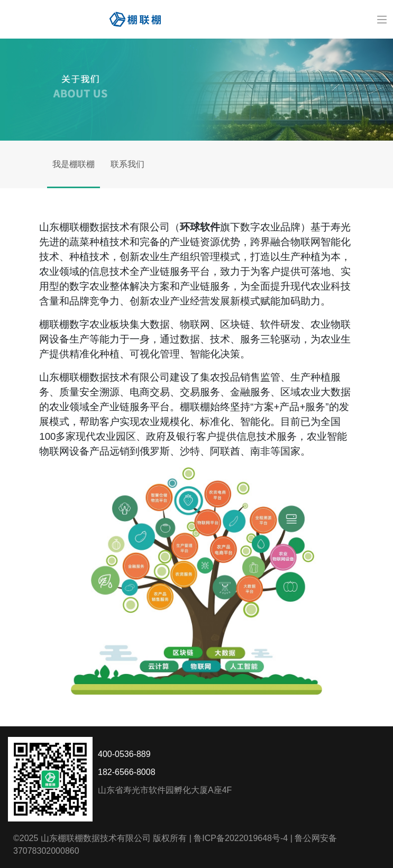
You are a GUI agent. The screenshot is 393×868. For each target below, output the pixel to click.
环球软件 (200, 227)
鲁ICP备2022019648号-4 (241, 838)
